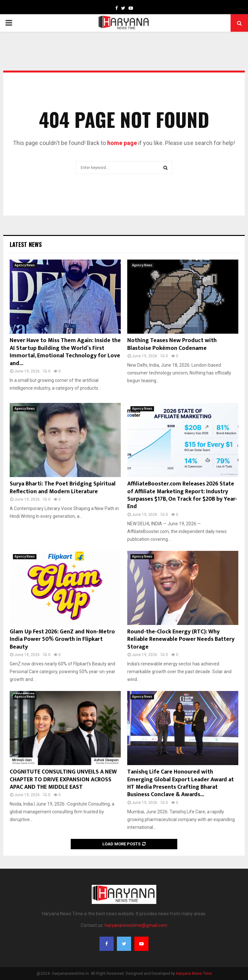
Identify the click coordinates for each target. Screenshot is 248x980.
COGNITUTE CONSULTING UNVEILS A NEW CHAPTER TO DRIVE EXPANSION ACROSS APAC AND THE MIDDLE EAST (63, 780)
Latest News (26, 244)
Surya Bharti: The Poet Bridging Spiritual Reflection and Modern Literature (63, 488)
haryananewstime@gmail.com (136, 925)
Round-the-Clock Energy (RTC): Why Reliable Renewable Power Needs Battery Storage (181, 639)
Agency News (25, 265)
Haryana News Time (194, 974)
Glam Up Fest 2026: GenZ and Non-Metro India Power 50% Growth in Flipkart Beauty (62, 639)
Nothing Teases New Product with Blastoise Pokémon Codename (172, 344)
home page (122, 143)
